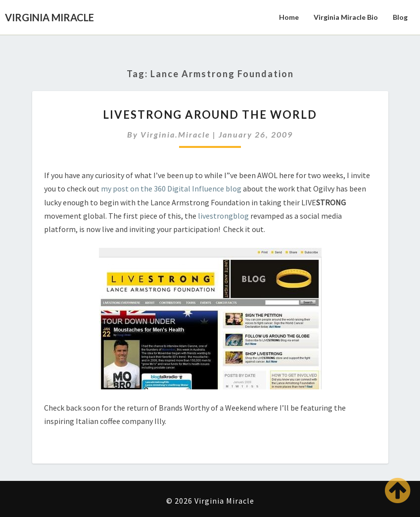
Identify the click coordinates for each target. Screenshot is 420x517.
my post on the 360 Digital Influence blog (171, 188)
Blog (400, 17)
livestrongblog (223, 216)
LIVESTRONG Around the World (210, 115)
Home (289, 17)
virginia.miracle (175, 134)
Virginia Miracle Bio (346, 17)
